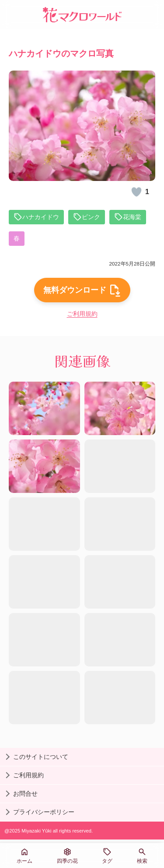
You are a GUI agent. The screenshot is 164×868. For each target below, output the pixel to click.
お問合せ (25, 794)
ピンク (87, 217)
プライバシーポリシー (44, 812)
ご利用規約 (82, 314)
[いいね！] (136, 192)
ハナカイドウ (36, 217)
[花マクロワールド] (82, 15)
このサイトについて (41, 757)
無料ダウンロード (82, 290)
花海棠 (128, 217)
